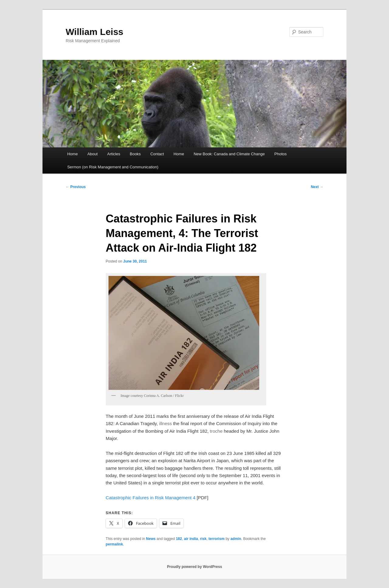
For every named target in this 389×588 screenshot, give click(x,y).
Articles (114, 154)
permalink (114, 544)
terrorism (217, 539)
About (92, 154)
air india (191, 539)
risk (203, 539)
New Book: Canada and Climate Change (229, 154)
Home (72, 154)
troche (216, 431)
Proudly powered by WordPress (194, 567)
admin (236, 539)
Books (135, 154)
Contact (157, 154)
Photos (281, 154)
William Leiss (95, 32)
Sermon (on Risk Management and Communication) (113, 167)
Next (317, 187)
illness (166, 423)
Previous (76, 187)
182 (179, 539)
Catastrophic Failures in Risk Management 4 (151, 498)
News (151, 539)
